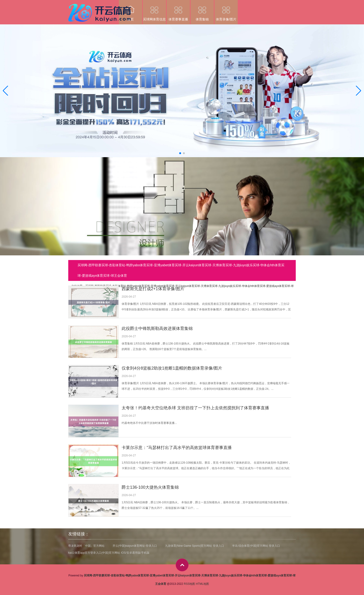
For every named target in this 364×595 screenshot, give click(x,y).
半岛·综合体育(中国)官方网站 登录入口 (256, 546)
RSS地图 (190, 584)
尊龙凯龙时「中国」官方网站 (86, 546)
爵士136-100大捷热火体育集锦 (150, 487)
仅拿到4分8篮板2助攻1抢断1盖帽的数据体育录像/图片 (172, 368)
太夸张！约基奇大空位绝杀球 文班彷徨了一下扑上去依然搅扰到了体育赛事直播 (195, 408)
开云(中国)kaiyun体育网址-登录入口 (135, 546)
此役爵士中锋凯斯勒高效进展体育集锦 (157, 328)
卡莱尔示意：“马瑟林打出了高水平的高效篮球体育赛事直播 (177, 448)
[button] (359, 91)
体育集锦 (202, 11)
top (182, 565)
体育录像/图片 (226, 11)
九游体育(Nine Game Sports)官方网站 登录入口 (195, 546)
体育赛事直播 (178, 11)
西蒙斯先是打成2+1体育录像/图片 (153, 289)
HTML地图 (203, 584)
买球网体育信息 (154, 11)
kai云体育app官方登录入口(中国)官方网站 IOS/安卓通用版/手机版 (109, 553)
